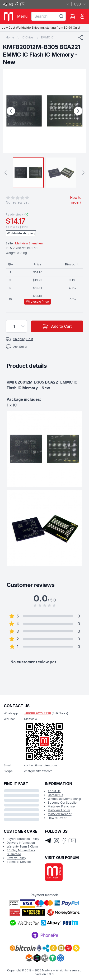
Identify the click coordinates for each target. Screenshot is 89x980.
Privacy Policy (16, 858)
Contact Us (55, 795)
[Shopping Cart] (73, 16)
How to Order (57, 818)
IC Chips (28, 37)
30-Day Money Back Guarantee (21, 852)
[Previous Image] (11, 111)
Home (10, 37)
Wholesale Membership (64, 799)
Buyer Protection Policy (23, 839)
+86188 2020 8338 (38, 713)
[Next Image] (78, 111)
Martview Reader (60, 814)
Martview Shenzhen (29, 243)
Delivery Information (21, 843)
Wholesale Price (37, 302)
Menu (22, 16)
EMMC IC (47, 37)
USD (80, 4)
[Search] (61, 16)
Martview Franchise (61, 806)
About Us (54, 791)
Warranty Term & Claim (22, 846)
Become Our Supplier (63, 803)
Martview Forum (59, 810)
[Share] (80, 37)
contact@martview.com (41, 765)
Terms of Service (19, 862)
